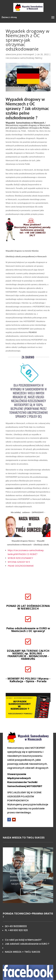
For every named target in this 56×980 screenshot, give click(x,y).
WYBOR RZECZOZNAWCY (20, 558)
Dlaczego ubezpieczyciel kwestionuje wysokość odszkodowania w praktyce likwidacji (28, 860)
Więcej (28, 892)
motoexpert (28, 54)
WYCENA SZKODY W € (19, 562)
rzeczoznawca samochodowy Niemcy (24, 58)
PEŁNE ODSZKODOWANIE (21, 566)
